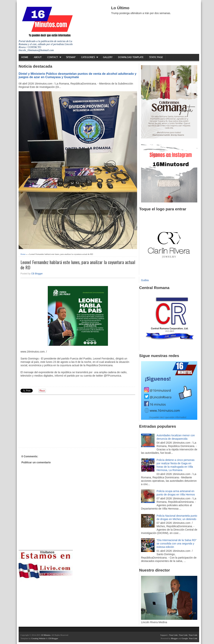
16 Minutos (46, 635)
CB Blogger (37, 274)
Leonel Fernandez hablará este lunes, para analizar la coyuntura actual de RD (78, 265)
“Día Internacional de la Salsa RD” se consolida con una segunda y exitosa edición (177, 544)
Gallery (108, 57)
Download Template (131, 57)
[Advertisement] (50, 421)
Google (185, 638)
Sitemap (71, 57)
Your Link (173, 635)
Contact (53, 57)
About (38, 57)
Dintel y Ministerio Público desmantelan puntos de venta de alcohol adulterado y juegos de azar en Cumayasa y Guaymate (77, 75)
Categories (88, 57)
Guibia (145, 280)
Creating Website (38, 638)
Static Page (156, 57)
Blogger (174, 638)
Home (25, 57)
